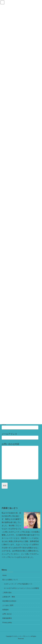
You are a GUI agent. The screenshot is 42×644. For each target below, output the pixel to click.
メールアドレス (21, 436)
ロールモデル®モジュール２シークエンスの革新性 (21, 588)
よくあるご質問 (8, 605)
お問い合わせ (7, 614)
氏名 (21, 426)
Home (4, 575)
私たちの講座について (10, 580)
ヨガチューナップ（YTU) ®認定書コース (18, 584)
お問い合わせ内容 (21, 461)
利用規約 (6, 610)
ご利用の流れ (7, 592)
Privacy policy (7, 622)
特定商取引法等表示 (9, 601)
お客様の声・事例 (9, 597)
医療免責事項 (7, 618)
